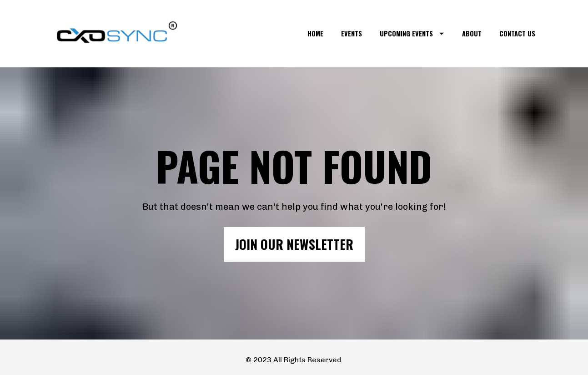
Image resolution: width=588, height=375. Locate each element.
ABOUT (472, 33)
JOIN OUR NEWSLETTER (294, 240)
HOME (315, 33)
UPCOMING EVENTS (412, 33)
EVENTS (352, 33)
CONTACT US (517, 33)
